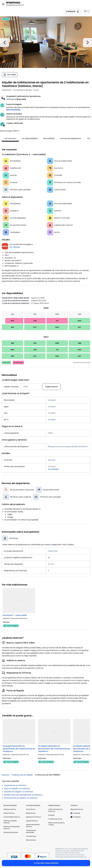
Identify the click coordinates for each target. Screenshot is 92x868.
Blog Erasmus (31, 813)
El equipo (51, 815)
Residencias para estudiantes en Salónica (23, 795)
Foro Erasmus (31, 809)
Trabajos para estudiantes (31, 831)
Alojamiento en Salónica (15, 785)
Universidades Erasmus (12, 817)
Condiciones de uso (55, 819)
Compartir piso (31, 836)
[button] (19, 131)
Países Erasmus (9, 813)
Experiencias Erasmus (33, 817)
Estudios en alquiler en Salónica (18, 792)
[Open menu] (3, 4)
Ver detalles (15, 247)
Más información (13, 110)
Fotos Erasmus (31, 840)
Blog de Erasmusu (77, 809)
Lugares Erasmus (32, 821)
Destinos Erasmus (10, 809)
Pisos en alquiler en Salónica (17, 789)
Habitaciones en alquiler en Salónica (21, 798)
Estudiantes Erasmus (11, 832)
